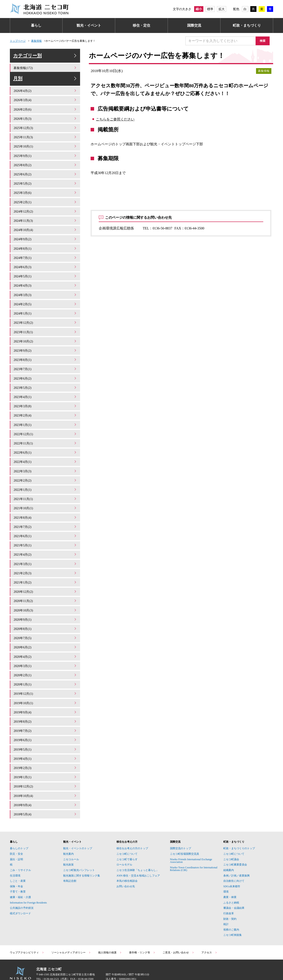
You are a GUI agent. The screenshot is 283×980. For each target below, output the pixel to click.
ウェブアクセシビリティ (27, 936)
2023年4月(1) (45, 395)
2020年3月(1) (45, 655)
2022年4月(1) (45, 457)
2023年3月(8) (45, 404)
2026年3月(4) (45, 108)
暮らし (36, 25)
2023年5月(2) (45, 386)
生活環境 (15, 859)
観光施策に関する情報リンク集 (82, 859)
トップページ (18, 41)
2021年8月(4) (45, 511)
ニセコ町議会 (231, 843)
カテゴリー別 (46, 58)
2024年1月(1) (45, 314)
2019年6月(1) (45, 726)
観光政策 (68, 848)
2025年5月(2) (45, 188)
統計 (226, 908)
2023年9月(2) (45, 350)
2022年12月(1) (45, 430)
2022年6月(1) (45, 448)
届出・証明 (16, 843)
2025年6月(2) (45, 179)
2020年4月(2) (45, 646)
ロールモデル (124, 848)
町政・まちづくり (247, 25)
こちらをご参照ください (115, 119)
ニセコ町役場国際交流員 (184, 838)
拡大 (222, 9)
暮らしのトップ (19, 832)
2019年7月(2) (45, 717)
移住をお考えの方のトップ (132, 832)
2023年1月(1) (45, 421)
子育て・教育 (18, 876)
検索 (264, 41)
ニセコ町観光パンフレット (79, 854)
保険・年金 (16, 870)
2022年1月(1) (45, 484)
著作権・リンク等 (142, 936)
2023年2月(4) (45, 413)
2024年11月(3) (45, 224)
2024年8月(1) (45, 251)
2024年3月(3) (45, 296)
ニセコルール (71, 843)
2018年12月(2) (45, 771)
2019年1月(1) (45, 762)
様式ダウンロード (20, 897)
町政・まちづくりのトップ (239, 832)
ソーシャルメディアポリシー (71, 936)
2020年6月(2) (45, 637)
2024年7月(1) (45, 260)
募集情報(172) (45, 72)
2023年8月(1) (45, 359)
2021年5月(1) (45, 538)
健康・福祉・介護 (20, 881)
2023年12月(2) (45, 323)
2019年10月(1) (45, 690)
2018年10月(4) (45, 780)
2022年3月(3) (45, 466)
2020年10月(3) (45, 601)
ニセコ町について (127, 838)
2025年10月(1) (45, 153)
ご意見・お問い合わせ (178, 936)
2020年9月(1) (45, 610)
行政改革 (229, 897)
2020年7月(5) (45, 628)
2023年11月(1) (45, 332)
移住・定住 (141, 25)
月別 (46, 85)
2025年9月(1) (45, 161)
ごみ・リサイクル (20, 854)
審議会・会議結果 (234, 892)
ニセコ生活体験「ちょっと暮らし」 (138, 854)
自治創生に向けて (234, 865)
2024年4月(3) (45, 287)
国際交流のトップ (181, 832)
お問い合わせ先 (126, 870)
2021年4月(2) (45, 547)
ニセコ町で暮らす (127, 843)
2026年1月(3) (45, 126)
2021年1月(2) (45, 574)
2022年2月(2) (45, 475)
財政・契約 (230, 903)
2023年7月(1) (45, 368)
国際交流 (194, 25)
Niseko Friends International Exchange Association (191, 844)
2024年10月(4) (45, 233)
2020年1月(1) (45, 673)
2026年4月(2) (45, 99)
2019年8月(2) (45, 708)
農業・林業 (230, 881)
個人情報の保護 (110, 936)
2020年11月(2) (45, 592)
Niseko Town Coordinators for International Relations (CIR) (194, 853)
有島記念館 (70, 865)
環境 (226, 876)
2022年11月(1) (45, 439)
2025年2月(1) (45, 206)
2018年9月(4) (45, 789)
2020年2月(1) (45, 664)
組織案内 (229, 854)
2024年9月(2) (45, 242)
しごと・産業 (18, 865)
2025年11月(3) (45, 144)
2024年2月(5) (45, 305)
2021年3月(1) (45, 556)
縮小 (199, 9)
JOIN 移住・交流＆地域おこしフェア (138, 859)
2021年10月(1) (45, 502)
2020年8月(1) (45, 619)
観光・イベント (89, 25)
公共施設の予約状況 (22, 892)
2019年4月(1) (45, 744)
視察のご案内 (231, 913)
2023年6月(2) (45, 377)
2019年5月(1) (45, 735)
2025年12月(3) (45, 135)
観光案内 (68, 838)
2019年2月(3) (45, 753)
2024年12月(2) (45, 215)
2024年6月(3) (45, 269)
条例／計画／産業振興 (236, 859)
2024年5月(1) (45, 278)
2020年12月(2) (45, 583)
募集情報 (36, 41)
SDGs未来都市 (232, 870)
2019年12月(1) (45, 682)
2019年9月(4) (45, 699)
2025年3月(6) (45, 197)
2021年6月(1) (45, 529)
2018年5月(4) (45, 798)
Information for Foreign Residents (28, 886)
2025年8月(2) (45, 170)
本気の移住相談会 (127, 865)
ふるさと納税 (231, 886)
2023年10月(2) (45, 341)
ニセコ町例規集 (233, 919)
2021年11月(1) (45, 493)
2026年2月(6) (45, 117)
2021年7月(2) (45, 520)
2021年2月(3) (45, 565)
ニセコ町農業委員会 (235, 848)
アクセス (209, 936)
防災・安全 (16, 838)
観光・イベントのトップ (78, 832)
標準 (210, 9)
